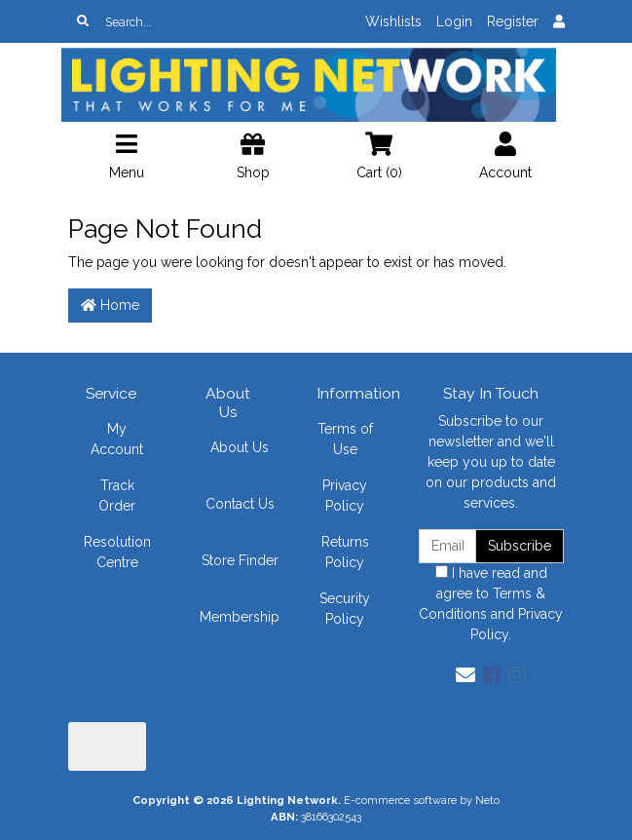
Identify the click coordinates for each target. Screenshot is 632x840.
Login (454, 21)
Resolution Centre (117, 552)
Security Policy (345, 609)
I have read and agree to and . (491, 604)
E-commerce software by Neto (422, 800)
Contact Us (240, 504)
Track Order (117, 496)
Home (110, 305)
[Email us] (465, 675)
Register (513, 21)
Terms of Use (345, 439)
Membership (240, 617)
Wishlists (393, 21)
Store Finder (240, 560)
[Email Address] (448, 546)
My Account (117, 439)
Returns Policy (345, 552)
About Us (240, 447)
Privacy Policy (345, 496)
